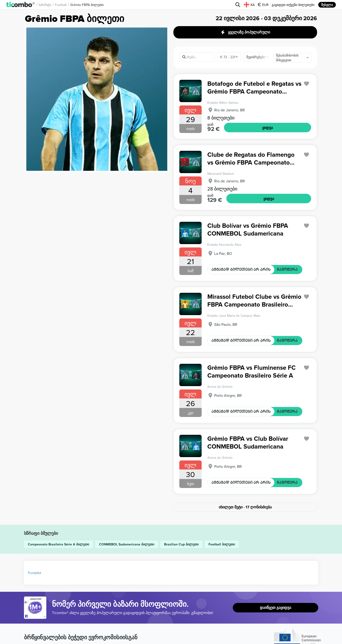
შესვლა (327, 5)
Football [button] (61, 5)
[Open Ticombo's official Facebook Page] (36, 616)
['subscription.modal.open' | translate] (307, 84)
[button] (21, 5)
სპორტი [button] (45, 5)
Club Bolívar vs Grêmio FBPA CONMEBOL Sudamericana (248, 230)
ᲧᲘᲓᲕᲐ (268, 128)
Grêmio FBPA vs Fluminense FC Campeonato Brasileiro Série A (252, 372)
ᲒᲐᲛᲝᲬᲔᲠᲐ (287, 269)
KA (249, 5)
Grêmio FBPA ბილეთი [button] (87, 5)
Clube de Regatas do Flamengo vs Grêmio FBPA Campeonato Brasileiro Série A (251, 159)
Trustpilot (34, 573)
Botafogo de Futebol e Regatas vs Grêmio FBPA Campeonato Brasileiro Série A (254, 88)
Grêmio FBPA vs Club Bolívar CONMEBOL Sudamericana (248, 443)
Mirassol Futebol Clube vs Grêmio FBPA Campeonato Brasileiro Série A (254, 301)
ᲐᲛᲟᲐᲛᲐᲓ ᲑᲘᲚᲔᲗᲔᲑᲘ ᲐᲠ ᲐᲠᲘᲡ (241, 269)
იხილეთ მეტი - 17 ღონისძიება (245, 507)
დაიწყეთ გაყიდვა (275, 608)
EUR (263, 5)
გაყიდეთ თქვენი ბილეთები (293, 5)
